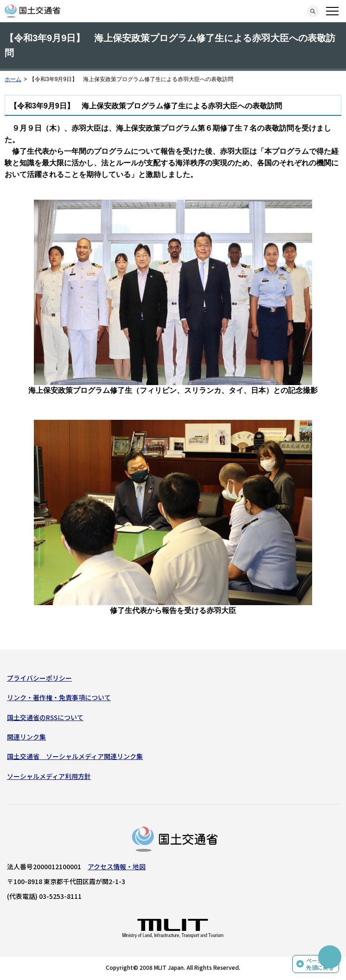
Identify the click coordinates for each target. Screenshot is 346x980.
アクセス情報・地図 (117, 866)
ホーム (13, 79)
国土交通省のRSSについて (45, 717)
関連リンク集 (26, 737)
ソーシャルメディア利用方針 (49, 776)
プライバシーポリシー (39, 678)
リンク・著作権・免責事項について (59, 697)
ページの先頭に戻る (320, 964)
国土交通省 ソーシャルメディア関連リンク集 (75, 756)
